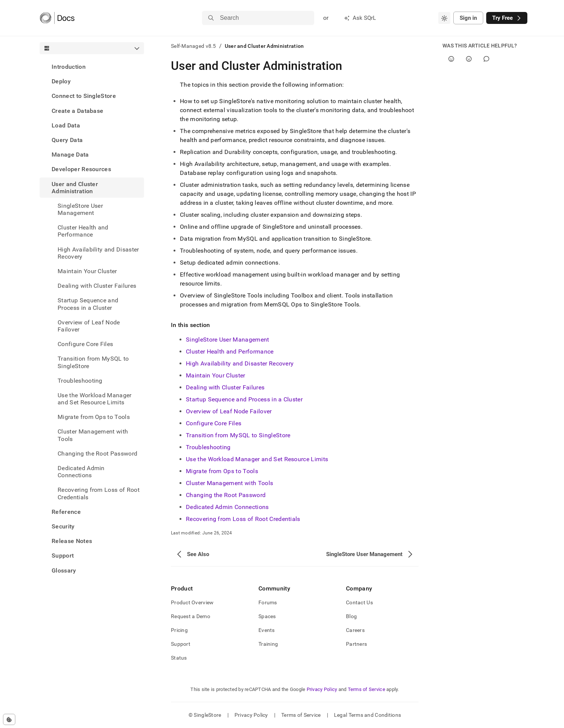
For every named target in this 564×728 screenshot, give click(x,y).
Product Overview (192, 602)
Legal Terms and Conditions (367, 715)
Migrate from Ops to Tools (94, 417)
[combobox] (444, 18)
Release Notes (72, 541)
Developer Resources (81, 169)
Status (179, 658)
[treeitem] (92, 67)
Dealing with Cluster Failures (97, 286)
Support (63, 556)
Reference (66, 512)
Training (268, 644)
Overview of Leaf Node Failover (229, 411)
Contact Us (359, 602)
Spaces (267, 616)
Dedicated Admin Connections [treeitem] (81, 472)
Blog (351, 616)
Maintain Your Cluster (87, 271)
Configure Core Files (214, 423)
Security (63, 526)
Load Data (66, 125)
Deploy (61, 81)
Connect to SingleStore (84, 96)
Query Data (67, 140)
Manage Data (70, 155)
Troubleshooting (80, 381)
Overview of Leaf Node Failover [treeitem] (89, 326)
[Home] (57, 18)
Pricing (179, 630)
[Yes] (451, 59)
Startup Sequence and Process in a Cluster (244, 399)
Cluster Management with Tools (93, 435)
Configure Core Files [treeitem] (85, 344)
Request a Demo (191, 616)
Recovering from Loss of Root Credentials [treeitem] (99, 493)
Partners (356, 644)
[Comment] (486, 59)
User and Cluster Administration (75, 188)
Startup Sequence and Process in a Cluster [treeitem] (88, 304)
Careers (355, 630)
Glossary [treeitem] (64, 570)
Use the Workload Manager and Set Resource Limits (95, 399)
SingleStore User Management (80, 209)
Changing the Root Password (226, 495)
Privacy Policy (322, 689)
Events (267, 630)
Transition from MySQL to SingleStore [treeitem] (93, 362)
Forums (268, 602)
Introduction (69, 67)
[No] (469, 59)
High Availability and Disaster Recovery (98, 253)
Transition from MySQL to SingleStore (238, 435)
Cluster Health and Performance (83, 231)
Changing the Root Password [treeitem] (97, 454)
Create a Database (77, 111)
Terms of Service (367, 689)
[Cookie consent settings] (9, 719)
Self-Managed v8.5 (194, 46)
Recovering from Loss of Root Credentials (243, 519)
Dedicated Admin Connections (227, 507)
